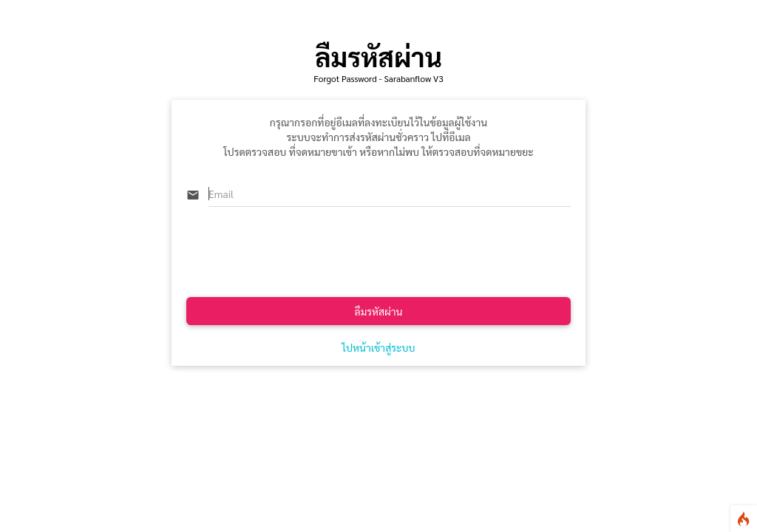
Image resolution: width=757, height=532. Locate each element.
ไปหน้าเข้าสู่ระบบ (378, 347)
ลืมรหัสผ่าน (379, 311)
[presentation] (299, 253)
